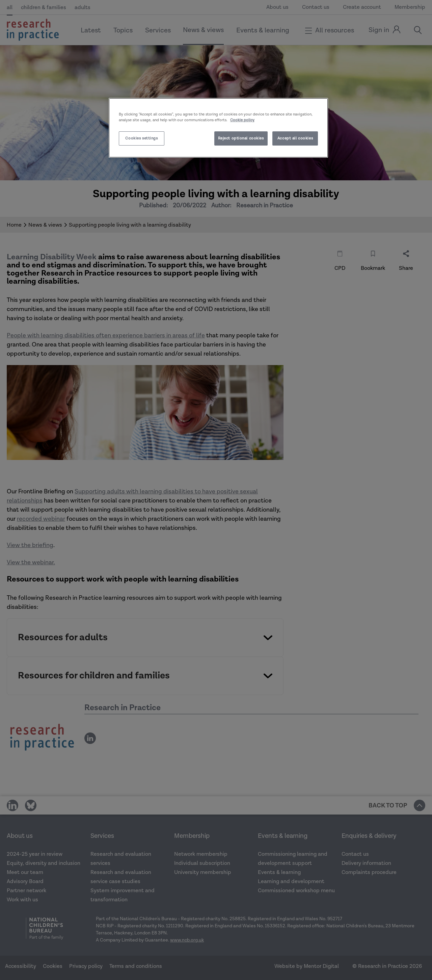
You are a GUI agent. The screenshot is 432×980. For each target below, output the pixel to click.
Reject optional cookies (241, 138)
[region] (218, 128)
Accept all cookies (295, 138)
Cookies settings (141, 138)
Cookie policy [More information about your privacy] (242, 120)
